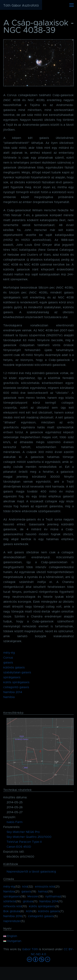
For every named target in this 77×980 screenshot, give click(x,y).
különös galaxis (14, 668)
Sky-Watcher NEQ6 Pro (23, 832)
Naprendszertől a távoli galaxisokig (31, 872)
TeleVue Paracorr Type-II (24, 842)
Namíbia (9, 697)
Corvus (8, 658)
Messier (33, 896)
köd (25, 887)
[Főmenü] (72, 5)
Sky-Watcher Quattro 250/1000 (29, 837)
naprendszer (12, 921)
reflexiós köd (13, 906)
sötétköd (10, 901)
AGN (29, 911)
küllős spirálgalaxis (16, 682)
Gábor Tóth (30, 949)
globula (28, 901)
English (10, 936)
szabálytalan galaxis (17, 672)
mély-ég (9, 653)
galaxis (8, 663)
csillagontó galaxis (16, 687)
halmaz (43, 892)
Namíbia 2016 (13, 916)
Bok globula (12, 911)
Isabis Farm (15, 822)
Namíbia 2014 (13, 692)
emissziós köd (45, 887)
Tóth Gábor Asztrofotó (21, 6)
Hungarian (12, 941)
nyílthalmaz (53, 896)
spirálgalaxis (12, 677)
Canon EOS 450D (19, 847)
